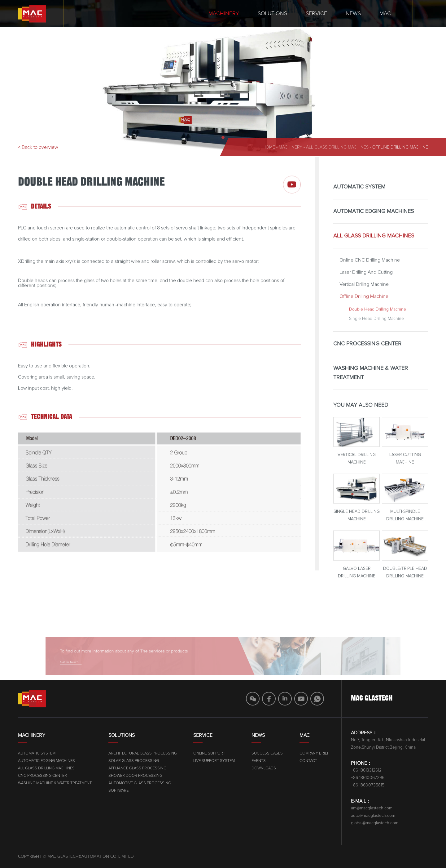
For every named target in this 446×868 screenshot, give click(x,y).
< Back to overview (38, 147)
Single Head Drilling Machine (376, 328)
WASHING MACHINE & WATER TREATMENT (371, 382)
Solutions (272, 14)
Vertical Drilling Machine (357, 468)
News (353, 14)
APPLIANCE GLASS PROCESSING (215, 768)
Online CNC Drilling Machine (370, 269)
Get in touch (94, 661)
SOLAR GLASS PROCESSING (211, 761)
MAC (385, 14)
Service (316, 14)
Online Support (295, 753)
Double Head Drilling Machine (378, 319)
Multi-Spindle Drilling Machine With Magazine (405, 526)
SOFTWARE (196, 791)
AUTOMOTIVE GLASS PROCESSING (217, 783)
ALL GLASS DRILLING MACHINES (337, 147)
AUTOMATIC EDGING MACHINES (374, 221)
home (269, 147)
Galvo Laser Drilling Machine (357, 582)
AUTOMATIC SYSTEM (359, 196)
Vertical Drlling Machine (364, 294)
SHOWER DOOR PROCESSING (213, 776)
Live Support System (300, 761)
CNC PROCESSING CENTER (367, 353)
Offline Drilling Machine (400, 147)
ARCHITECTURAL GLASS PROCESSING (220, 753)
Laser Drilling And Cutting (366, 282)
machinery (291, 147)
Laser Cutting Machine (405, 468)
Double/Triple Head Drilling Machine (405, 582)
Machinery (224, 14)
